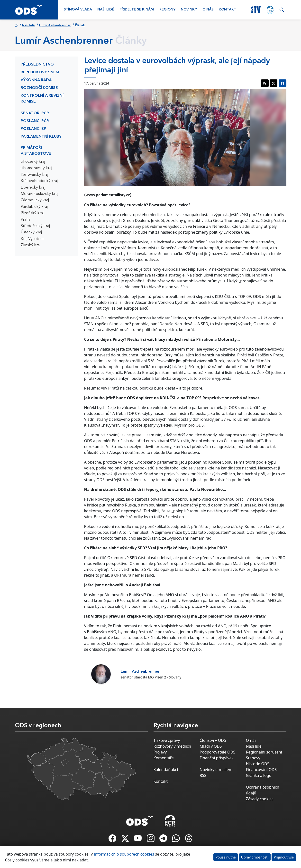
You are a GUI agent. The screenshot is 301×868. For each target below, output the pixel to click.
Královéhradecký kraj (39, 181)
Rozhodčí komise (39, 88)
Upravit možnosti (255, 857)
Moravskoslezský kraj (39, 194)
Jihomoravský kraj (36, 168)
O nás (208, 10)
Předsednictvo (37, 65)
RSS (203, 775)
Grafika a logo (259, 775)
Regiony (167, 10)
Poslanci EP (33, 129)
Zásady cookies (260, 799)
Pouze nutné (226, 857)
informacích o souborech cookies (124, 854)
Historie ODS (258, 764)
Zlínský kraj (31, 245)
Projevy (160, 752)
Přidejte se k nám (137, 10)
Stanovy (253, 758)
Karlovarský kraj (35, 175)
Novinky (189, 10)
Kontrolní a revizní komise (42, 99)
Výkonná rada (36, 80)
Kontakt (228, 10)
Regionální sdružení (264, 752)
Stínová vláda (78, 10)
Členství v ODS (213, 740)
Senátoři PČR (35, 113)
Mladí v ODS (211, 746)
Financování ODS (261, 770)
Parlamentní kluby (41, 137)
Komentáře (164, 758)
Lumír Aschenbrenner (55, 25)
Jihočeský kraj (33, 162)
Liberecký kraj (33, 188)
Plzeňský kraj (32, 213)
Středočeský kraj (35, 226)
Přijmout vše (284, 857)
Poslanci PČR (35, 121)
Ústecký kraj (31, 232)
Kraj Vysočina (32, 239)
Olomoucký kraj (35, 200)
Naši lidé (106, 10)
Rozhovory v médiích (172, 746)
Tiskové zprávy (167, 740)
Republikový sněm (40, 72)
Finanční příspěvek (217, 758)
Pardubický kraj (34, 207)
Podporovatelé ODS (218, 752)
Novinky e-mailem (216, 770)
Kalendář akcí (166, 770)
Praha (26, 220)
